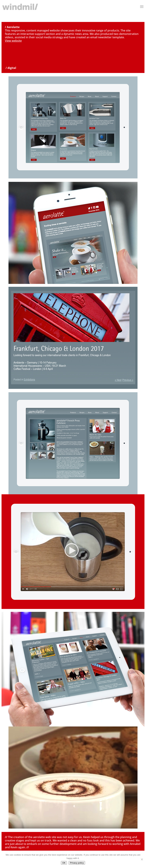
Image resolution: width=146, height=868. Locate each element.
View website (13, 41)
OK (64, 863)
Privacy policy (77, 863)
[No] (142, 859)
